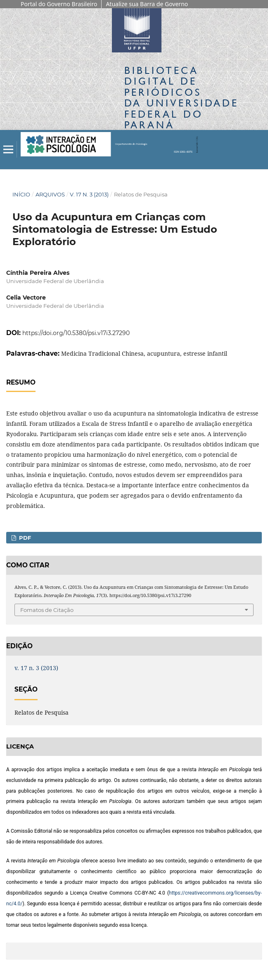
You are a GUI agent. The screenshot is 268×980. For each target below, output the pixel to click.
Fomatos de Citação (47, 610)
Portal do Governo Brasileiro (59, 4)
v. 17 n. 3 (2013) (89, 194)
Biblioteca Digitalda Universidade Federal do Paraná (181, 97)
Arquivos (50, 194)
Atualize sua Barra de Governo (147, 4)
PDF (24, 538)
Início (21, 194)
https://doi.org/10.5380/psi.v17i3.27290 (76, 333)
